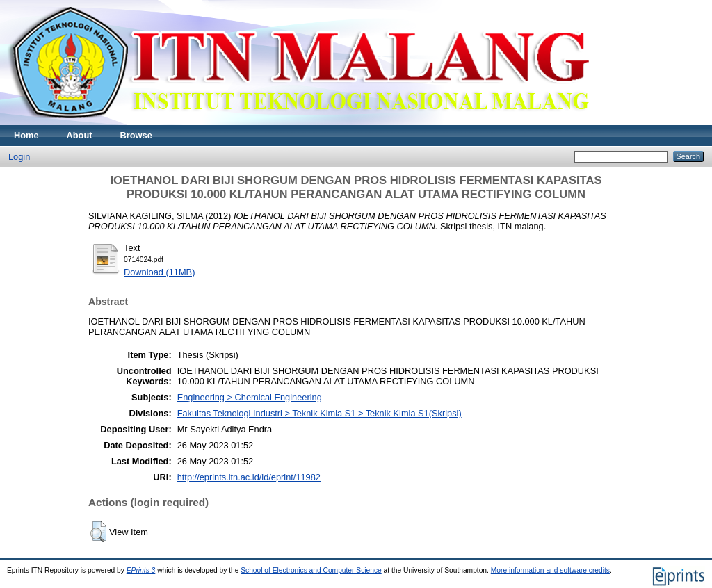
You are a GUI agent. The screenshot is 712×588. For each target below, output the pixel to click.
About (80, 135)
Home (26, 135)
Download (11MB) (159, 272)
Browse (136, 135)
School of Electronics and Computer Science (311, 570)
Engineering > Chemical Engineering (250, 397)
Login (19, 157)
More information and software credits (550, 570)
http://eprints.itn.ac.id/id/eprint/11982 (249, 477)
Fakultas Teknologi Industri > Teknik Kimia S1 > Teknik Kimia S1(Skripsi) (319, 413)
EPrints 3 (141, 570)
